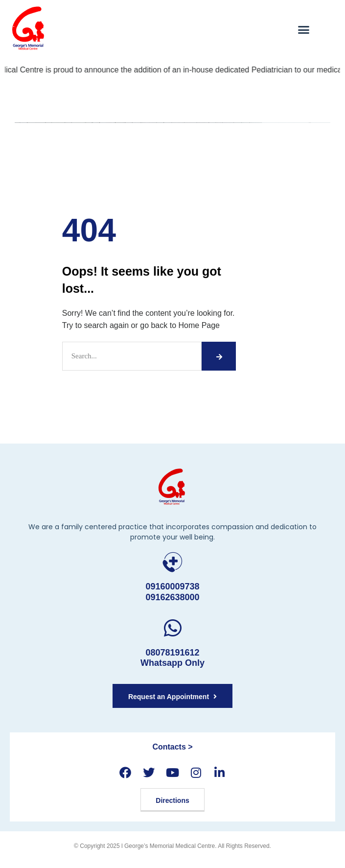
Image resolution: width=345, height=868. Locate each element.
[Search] (218, 356)
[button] (304, 29)
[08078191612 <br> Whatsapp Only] (172, 628)
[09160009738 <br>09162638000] (172, 562)
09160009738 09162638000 (172, 592)
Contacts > (172, 747)
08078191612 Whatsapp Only (172, 658)
